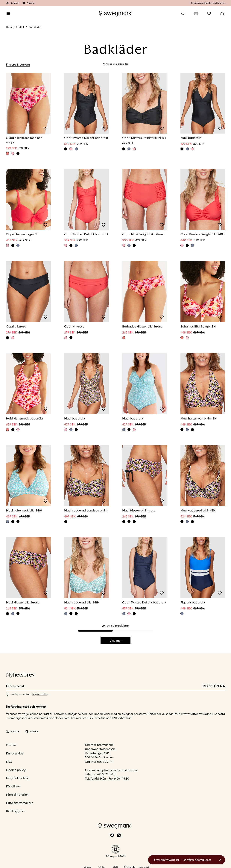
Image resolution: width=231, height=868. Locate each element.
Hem (9, 27)
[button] (115, 849)
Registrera (214, 686)
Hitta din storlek (17, 795)
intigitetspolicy (40, 694)
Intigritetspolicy (17, 778)
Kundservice (15, 753)
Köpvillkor (13, 786)
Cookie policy (16, 770)
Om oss (11, 745)
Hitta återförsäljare (20, 803)
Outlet (20, 27)
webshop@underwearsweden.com (114, 770)
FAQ (9, 762)
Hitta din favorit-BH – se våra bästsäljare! (182, 860)
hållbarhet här (121, 718)
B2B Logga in (15, 811)
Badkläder (35, 27)
